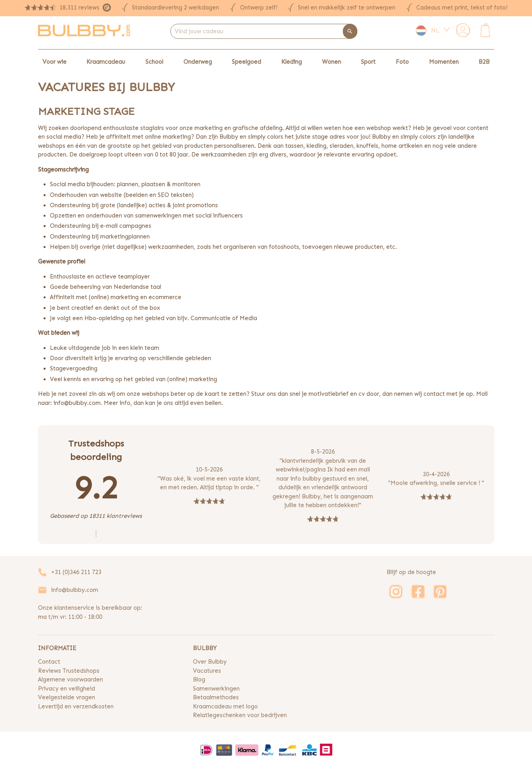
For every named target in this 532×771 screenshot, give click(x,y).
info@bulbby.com (75, 590)
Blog (199, 679)
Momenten (444, 62)
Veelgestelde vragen (67, 697)
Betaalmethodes (216, 697)
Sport (368, 62)
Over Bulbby (210, 662)
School (154, 62)
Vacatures (207, 671)
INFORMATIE (57, 648)
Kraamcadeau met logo (225, 706)
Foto (402, 62)
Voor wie (54, 62)
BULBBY (205, 648)
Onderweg (198, 62)
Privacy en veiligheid (67, 689)
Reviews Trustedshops (69, 671)
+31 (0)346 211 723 (76, 572)
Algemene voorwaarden (71, 679)
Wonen (332, 62)
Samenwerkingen (216, 689)
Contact (49, 662)
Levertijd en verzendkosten (76, 706)
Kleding (292, 62)
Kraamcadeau (106, 62)
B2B (484, 62)
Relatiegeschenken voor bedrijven (240, 715)
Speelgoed (246, 62)
